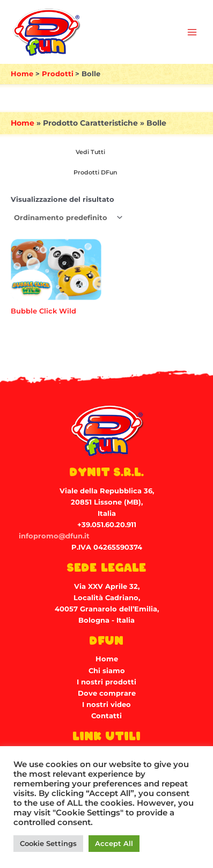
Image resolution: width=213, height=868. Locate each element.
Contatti (106, 716)
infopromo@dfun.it (54, 536)
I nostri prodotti (106, 682)
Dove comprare (107, 693)
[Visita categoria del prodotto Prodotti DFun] (94, 173)
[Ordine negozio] (68, 218)
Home (23, 123)
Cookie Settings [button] (48, 843)
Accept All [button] (114, 843)
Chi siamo (107, 671)
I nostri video (106, 705)
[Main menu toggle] (192, 32)
